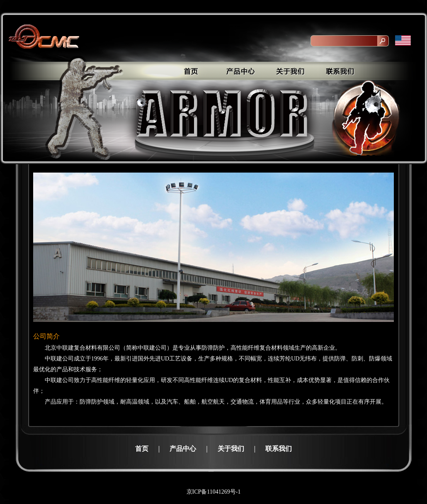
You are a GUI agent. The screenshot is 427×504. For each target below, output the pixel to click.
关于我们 (231, 449)
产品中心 (183, 449)
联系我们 (279, 449)
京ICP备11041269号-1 (214, 492)
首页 (142, 449)
